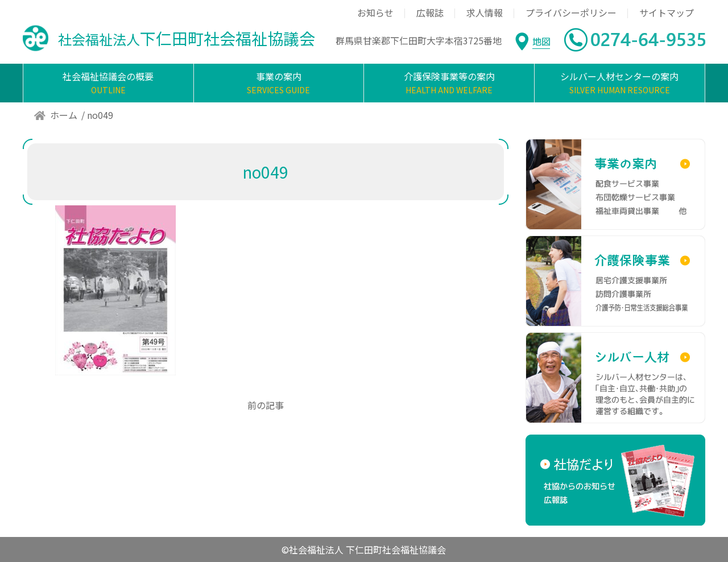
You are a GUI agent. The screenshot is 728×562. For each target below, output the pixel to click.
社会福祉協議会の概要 (108, 83)
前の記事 (266, 405)
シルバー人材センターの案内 (620, 83)
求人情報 (485, 13)
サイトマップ (667, 13)
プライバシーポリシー (571, 13)
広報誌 (430, 13)
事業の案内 (279, 83)
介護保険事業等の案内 (449, 83)
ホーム (64, 115)
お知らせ (375, 13)
